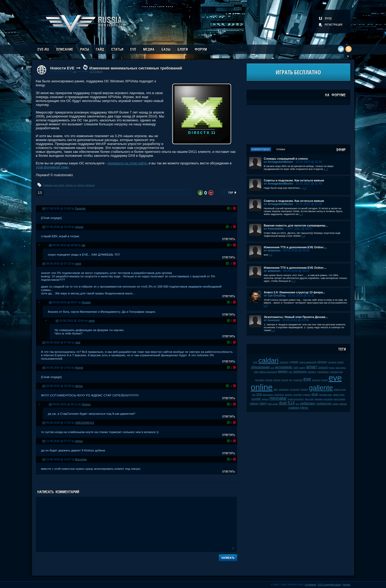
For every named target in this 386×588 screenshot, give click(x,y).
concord (323, 367)
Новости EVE (62, 68)
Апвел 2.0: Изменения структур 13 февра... (295, 292)
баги (276, 389)
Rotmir (79, 368)
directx (81, 185)
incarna (285, 380)
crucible (256, 399)
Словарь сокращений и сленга (286, 159)
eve (307, 379)
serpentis (333, 362)
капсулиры (341, 368)
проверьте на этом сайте (127, 163)
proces (79, 227)
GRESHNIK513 (85, 423)
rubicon (254, 404)
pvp (291, 380)
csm (296, 367)
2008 (256, 372)
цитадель (298, 395)
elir (84, 245)
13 (40, 193)
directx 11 (71, 185)
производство (336, 372)
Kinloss (86, 404)
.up (75, 72)
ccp (259, 394)
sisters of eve (340, 389)
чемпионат (284, 389)
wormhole (328, 399)
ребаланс (308, 403)
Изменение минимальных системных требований (136, 68)
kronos (325, 380)
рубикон (307, 395)
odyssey (322, 362)
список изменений (308, 362)
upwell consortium (296, 399)
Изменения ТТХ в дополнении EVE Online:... (295, 247)
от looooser (272, 320)
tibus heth (309, 399)
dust (315, 394)
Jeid (78, 342)
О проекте (310, 585)
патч (263, 403)
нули (255, 362)
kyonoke (269, 380)
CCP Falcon (96, 72)
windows (90, 185)
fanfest (341, 362)
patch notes (273, 404)
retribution (284, 362)
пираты (265, 399)
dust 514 (287, 403)
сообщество (324, 404)
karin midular (339, 399)
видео (283, 371)
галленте (316, 380)
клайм (335, 404)
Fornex (346, 585)
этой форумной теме (52, 167)
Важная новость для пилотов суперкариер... (296, 225)
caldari (268, 360)
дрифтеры (279, 395)
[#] (44, 209)
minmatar (278, 398)
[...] (326, 169)
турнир (294, 362)
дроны (332, 368)
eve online (59, 185)
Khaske (86, 302)
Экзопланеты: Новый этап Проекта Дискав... (296, 317)
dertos (79, 386)
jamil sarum (268, 395)
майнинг (343, 404)
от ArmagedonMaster (279, 162)
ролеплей (298, 380)
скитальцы (300, 372)
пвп (254, 395)
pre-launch (295, 389)
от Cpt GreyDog (275, 295)
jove (290, 372)
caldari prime (339, 395)
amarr (312, 367)
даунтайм (260, 380)
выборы (289, 395)
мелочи (277, 380)
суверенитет (323, 372)
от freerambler (274, 229)
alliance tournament (268, 372)
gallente (321, 388)
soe (273, 368)
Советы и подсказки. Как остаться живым (294, 180)
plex (297, 404)
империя (319, 399)
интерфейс (284, 367)
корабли (304, 389)
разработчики (325, 395)
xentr (78, 264)
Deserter (80, 209)
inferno (304, 408)
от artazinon (272, 250)
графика (48, 185)
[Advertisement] (298, 125)
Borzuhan (81, 459)
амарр (303, 368)
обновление (260, 367)
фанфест (312, 372)
